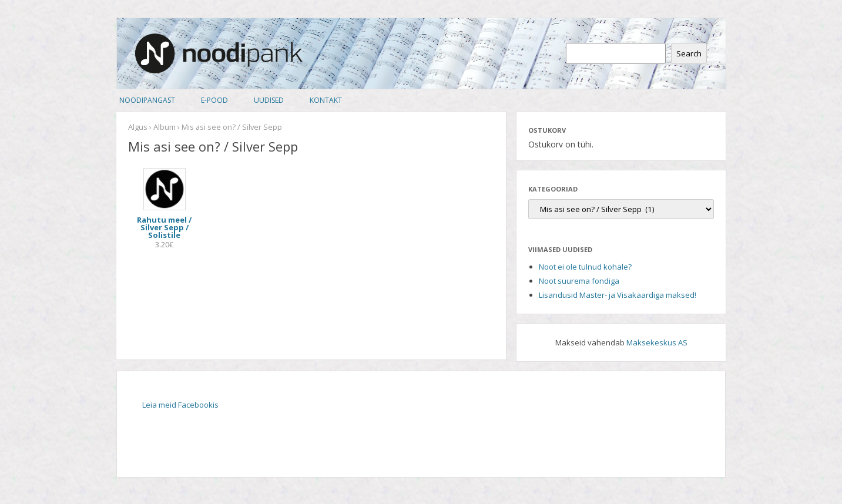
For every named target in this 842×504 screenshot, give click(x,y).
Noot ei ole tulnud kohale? (585, 267)
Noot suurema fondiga (579, 281)
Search (689, 53)
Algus (138, 127)
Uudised (269, 100)
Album (165, 127)
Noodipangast (147, 100)
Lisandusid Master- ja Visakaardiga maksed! (618, 295)
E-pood (214, 100)
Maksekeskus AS (657, 342)
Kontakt (326, 100)
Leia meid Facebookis (180, 405)
